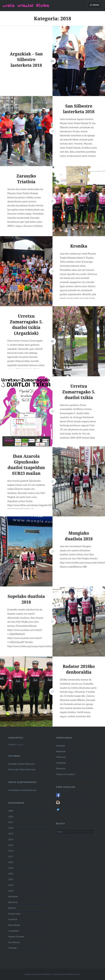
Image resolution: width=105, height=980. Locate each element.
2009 (11, 811)
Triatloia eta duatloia (65, 774)
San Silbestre (14, 942)
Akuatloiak (13, 896)
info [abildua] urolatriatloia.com (22, 790)
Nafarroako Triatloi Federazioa (22, 769)
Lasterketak (14, 931)
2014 (11, 839)
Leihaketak (61, 763)
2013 (11, 834)
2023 (11, 885)
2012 (11, 828)
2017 (11, 856)
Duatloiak (13, 919)
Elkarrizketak (14, 925)
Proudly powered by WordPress (38, 974)
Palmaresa (61, 768)
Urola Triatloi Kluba (26, 5)
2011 (11, 822)
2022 (11, 879)
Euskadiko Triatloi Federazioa (22, 764)
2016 (11, 851)
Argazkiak (60, 746)
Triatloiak (13, 948)
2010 (11, 816)
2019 (11, 868)
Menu (96, 5)
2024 (11, 891)
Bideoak (12, 908)
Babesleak (61, 751)
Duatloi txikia (14, 914)
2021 (11, 874)
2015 (11, 845)
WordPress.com (73, 974)
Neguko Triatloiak (16, 936)
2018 (11, 862)
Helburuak (61, 757)
